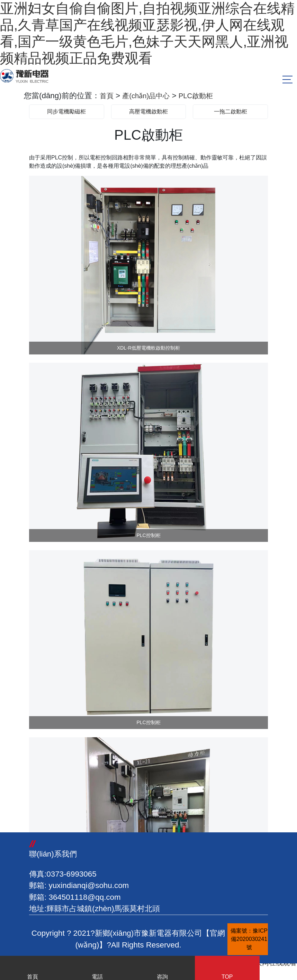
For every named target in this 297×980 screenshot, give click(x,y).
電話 (98, 969)
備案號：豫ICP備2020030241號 (249, 939)
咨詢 (162, 969)
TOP (227, 969)
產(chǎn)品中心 (150, 96)
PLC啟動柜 (204, 96)
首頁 (107, 96)
